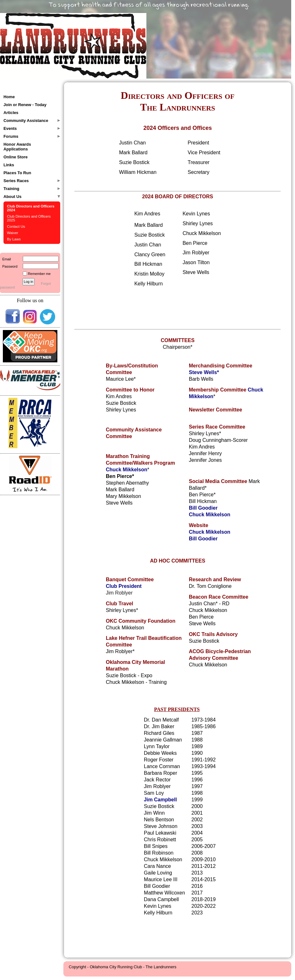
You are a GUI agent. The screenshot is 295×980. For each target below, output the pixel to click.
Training (11, 189)
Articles (11, 113)
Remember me (39, 274)
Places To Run (17, 173)
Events (10, 128)
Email (5, 259)
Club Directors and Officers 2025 (29, 218)
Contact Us (16, 226)
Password (9, 266)
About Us (13, 197)
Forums (11, 136)
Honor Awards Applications (17, 147)
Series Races (16, 181)
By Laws (14, 239)
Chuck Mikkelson (127, 470)
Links (9, 165)
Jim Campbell (160, 800)
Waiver (13, 233)
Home (9, 97)
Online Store (16, 157)
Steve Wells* (204, 372)
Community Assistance (26, 121)
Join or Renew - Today (25, 105)
